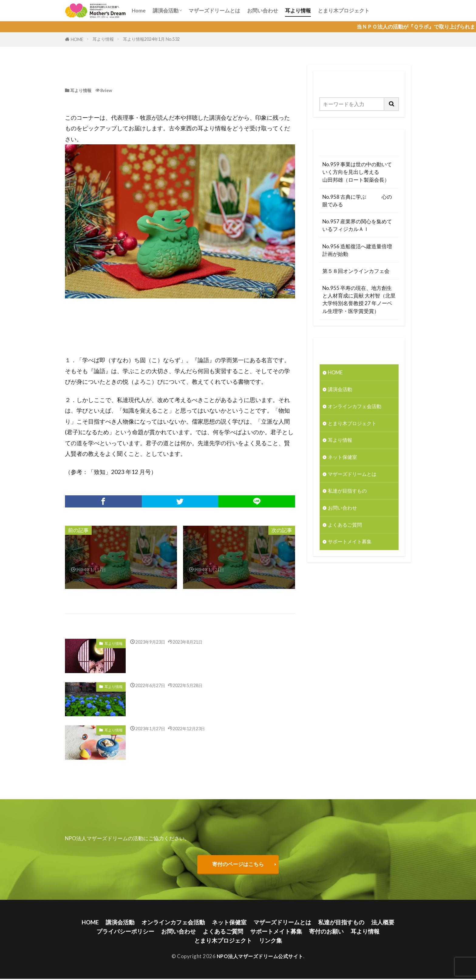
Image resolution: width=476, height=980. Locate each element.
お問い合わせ (263, 10)
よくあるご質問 (346, 526)
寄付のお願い (326, 932)
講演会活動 (166, 10)
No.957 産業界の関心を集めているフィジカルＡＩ (357, 225)
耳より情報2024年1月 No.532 (151, 39)
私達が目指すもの (348, 492)
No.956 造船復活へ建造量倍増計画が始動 (357, 250)
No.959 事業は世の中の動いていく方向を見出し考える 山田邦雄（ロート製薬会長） (359, 172)
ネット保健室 (343, 458)
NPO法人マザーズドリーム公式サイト (260, 957)
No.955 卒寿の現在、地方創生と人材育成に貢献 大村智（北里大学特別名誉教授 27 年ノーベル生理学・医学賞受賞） (359, 299)
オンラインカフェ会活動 (356, 407)
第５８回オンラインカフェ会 (356, 271)
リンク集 (270, 941)
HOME (77, 39)
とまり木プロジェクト (344, 10)
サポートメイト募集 (351, 543)
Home (139, 10)
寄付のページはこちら (238, 864)
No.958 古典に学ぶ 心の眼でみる (357, 201)
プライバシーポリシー (125, 932)
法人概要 (383, 923)
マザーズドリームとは (214, 10)
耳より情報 (298, 10)
